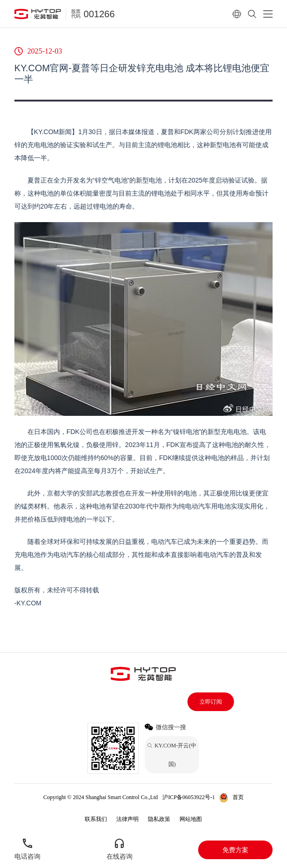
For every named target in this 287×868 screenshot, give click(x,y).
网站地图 (191, 819)
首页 (238, 797)
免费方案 (235, 850)
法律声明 (127, 819)
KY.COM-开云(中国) (146, 807)
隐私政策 (159, 819)
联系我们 (96, 819)
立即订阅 (211, 702)
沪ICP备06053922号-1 (189, 797)
